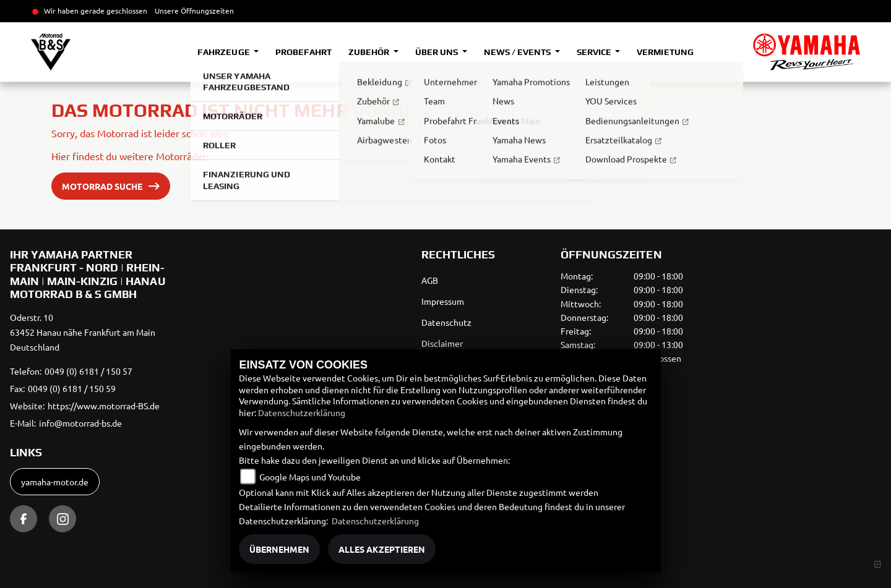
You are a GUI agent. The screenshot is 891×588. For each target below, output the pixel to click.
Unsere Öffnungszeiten (194, 11)
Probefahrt (303, 52)
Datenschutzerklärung (302, 412)
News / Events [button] (518, 52)
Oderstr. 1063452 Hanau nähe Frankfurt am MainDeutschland (83, 332)
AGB (430, 280)
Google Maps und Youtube (310, 477)
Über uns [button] (437, 52)
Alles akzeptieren (382, 549)
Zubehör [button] (370, 52)
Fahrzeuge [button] (224, 52)
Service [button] (595, 52)
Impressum (443, 301)
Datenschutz (446, 322)
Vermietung (665, 52)
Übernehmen (279, 549)
